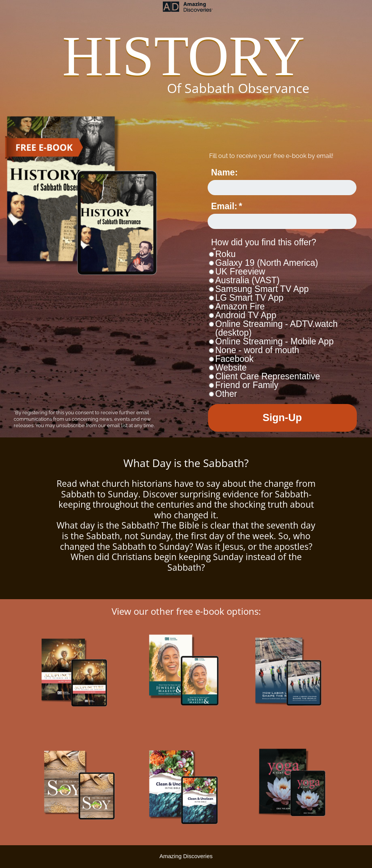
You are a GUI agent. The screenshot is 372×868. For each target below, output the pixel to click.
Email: (224, 206)
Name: (224, 172)
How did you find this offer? (264, 242)
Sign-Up (282, 418)
